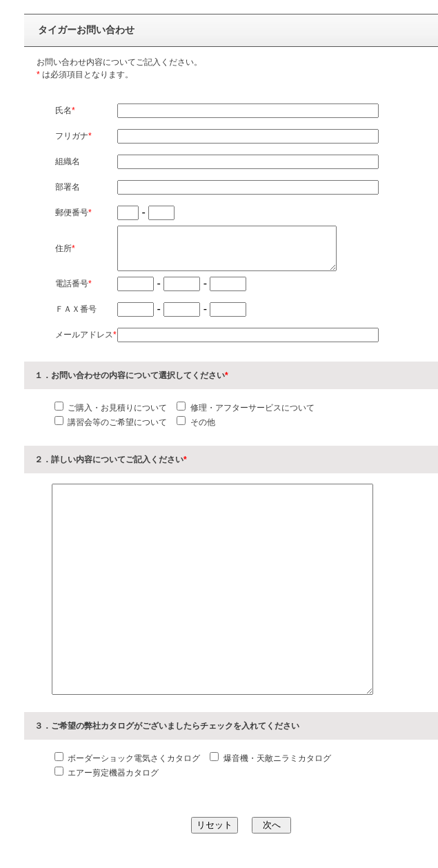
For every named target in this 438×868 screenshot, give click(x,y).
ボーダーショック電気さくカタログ (133, 758)
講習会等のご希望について (116, 422)
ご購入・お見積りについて (116, 408)
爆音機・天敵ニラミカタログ (276, 758)
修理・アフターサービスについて (251, 408)
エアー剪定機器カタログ (112, 773)
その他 (201, 422)
